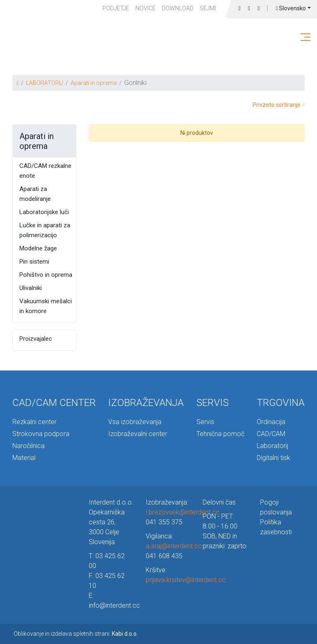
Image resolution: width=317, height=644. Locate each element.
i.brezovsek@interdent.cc (183, 512)
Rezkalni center (34, 422)
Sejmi (208, 8)
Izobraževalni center (138, 434)
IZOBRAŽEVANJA (146, 403)
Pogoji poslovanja (276, 507)
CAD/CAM (271, 434)
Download (178, 8)
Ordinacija (271, 422)
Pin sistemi (34, 262)
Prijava (259, 9)
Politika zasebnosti (276, 527)
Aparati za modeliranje (35, 194)
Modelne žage (38, 248)
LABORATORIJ (45, 83)
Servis (205, 422)
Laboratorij (272, 446)
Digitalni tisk (273, 458)
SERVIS (213, 403)
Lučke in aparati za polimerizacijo (45, 230)
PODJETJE (116, 8)
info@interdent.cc (114, 605)
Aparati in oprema (94, 83)
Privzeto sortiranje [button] (279, 105)
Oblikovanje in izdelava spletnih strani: (76, 634)
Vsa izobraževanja (135, 422)
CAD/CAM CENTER (54, 403)
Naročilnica (28, 446)
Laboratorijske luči (44, 212)
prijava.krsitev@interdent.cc (186, 580)
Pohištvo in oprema (46, 275)
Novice (145, 8)
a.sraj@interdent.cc (174, 546)
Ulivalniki (31, 288)
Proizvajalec (36, 339)
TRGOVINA (281, 403)
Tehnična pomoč (220, 434)
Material (24, 458)
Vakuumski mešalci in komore (46, 306)
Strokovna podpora (41, 434)
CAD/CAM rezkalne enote (45, 171)
